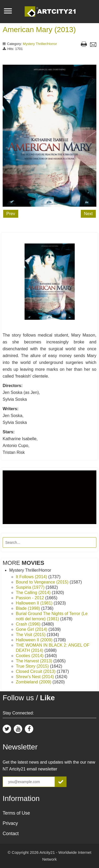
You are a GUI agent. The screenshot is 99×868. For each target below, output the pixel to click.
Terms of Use (16, 813)
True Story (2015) (33, 666)
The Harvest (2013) (35, 661)
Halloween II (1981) (35, 603)
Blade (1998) (29, 608)
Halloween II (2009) (35, 640)
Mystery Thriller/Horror (40, 44)
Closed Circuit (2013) (36, 671)
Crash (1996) (29, 624)
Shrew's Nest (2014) (36, 677)
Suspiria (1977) (31, 587)
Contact (11, 834)
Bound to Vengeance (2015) (43, 582)
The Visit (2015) (31, 635)
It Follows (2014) (32, 577)
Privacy (10, 823)
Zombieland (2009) (34, 682)
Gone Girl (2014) (32, 629)
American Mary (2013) (39, 30)
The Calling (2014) (34, 593)
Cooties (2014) (30, 656)
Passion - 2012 (30, 598)
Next (88, 214)
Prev (11, 214)
